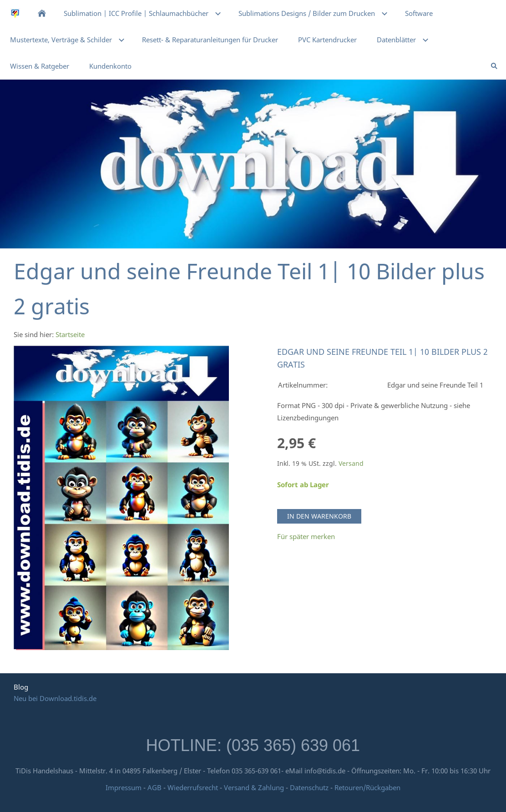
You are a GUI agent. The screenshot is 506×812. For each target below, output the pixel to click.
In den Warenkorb (319, 516)
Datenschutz (309, 787)
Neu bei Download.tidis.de (55, 698)
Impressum (124, 787)
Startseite (70, 334)
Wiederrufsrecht (193, 787)
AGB (154, 787)
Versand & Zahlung (255, 787)
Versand (351, 464)
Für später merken (306, 536)
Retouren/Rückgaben (367, 787)
